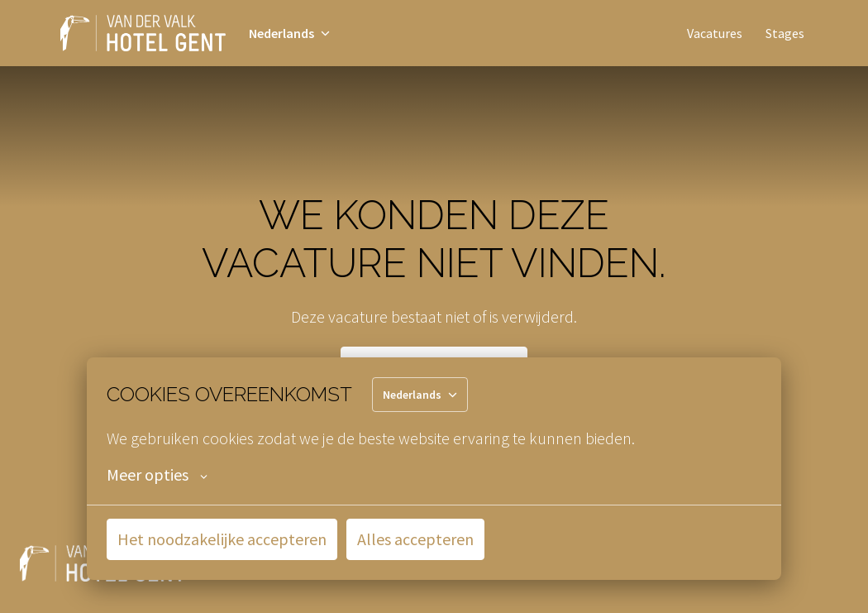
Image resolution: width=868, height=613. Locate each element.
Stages (785, 33)
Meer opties (157, 475)
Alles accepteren (415, 539)
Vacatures (715, 33)
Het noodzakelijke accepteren (222, 539)
